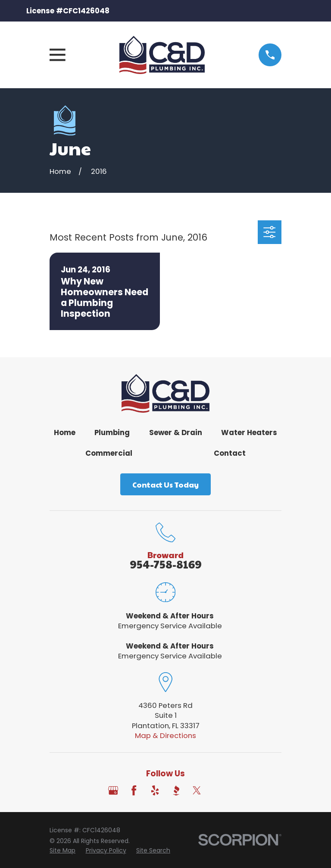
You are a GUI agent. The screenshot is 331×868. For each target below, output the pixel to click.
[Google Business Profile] (113, 790)
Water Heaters (249, 432)
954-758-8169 (166, 564)
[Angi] (218, 790)
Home (65, 432)
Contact (230, 453)
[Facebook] (134, 790)
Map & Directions (165, 735)
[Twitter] (197, 790)
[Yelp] (155, 790)
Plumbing (112, 432)
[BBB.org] (176, 790)
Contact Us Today (165, 485)
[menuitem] (62, 851)
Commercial (109, 453)
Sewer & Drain (176, 432)
